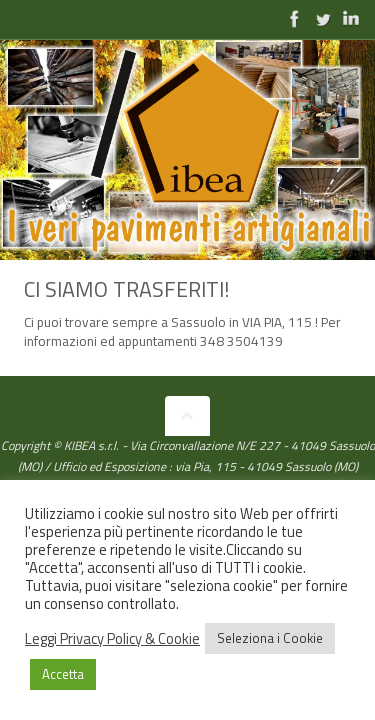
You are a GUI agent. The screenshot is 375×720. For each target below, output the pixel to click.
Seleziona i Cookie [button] (270, 638)
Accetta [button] (63, 674)
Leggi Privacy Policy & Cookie (112, 639)
